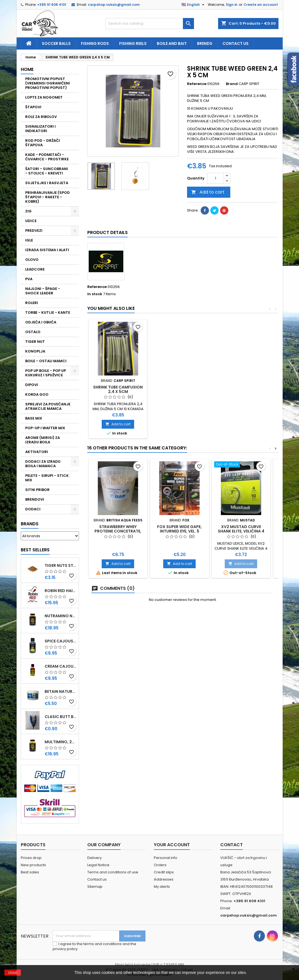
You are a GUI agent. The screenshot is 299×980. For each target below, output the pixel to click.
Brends (205, 43)
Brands (30, 524)
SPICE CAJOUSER (61, 641)
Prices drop (31, 858)
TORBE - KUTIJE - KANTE (48, 312)
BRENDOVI (35, 499)
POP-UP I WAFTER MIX (45, 428)
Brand (232, 84)
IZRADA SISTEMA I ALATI (47, 250)
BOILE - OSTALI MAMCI (46, 361)
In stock (95, 294)
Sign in (232, 5)
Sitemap (95, 887)
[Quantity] (216, 178)
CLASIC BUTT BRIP (61, 717)
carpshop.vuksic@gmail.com (114, 5)
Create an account (261, 5)
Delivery (94, 858)
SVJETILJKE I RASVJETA (47, 183)
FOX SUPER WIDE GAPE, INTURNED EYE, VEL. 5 (179, 529)
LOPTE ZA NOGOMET (44, 97)
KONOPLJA (35, 351)
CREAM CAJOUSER (61, 666)
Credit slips (164, 872)
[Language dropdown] (194, 5)
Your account (172, 845)
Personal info (166, 858)
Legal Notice (98, 865)
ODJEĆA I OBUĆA (41, 322)
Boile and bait (172, 43)
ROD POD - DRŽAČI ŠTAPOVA (43, 143)
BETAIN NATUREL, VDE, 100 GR (61, 691)
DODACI (33, 509)
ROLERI (32, 303)
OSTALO (33, 332)
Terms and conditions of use (113, 872)
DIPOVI (32, 385)
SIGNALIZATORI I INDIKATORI (40, 129)
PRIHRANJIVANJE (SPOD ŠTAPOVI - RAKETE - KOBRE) (48, 197)
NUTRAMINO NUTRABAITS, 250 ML (61, 616)
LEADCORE (35, 269)
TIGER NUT (35, 342)
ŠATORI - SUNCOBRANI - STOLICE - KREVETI (47, 171)
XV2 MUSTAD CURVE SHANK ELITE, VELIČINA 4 (241, 529)
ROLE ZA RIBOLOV (41, 117)
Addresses (164, 879)
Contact (232, 845)
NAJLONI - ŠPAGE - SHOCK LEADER (43, 291)
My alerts (162, 887)
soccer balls (56, 43)
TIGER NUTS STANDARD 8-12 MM (61, 565)
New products (33, 865)
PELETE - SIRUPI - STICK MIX (47, 478)
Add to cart (208, 192)
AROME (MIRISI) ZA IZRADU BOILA (43, 440)
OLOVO (32, 260)
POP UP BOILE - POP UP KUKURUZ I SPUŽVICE (46, 373)
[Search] (150, 24)
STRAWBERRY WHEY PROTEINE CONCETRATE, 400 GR (118, 531)
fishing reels (133, 43)
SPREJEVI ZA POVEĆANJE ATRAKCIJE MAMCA (48, 406)
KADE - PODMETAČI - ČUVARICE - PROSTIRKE (47, 157)
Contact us (236, 43)
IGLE (29, 240)
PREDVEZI (34, 231)
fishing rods (95, 43)
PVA (29, 279)
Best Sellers (35, 550)
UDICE (31, 221)
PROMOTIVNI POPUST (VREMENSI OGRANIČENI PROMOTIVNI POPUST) (48, 83)
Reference (197, 84)
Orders (160, 865)
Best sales (30, 872)
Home (27, 69)
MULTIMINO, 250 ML (61, 742)
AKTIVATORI (37, 452)
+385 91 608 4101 (52, 5)
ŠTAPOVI (33, 107)
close (13, 973)
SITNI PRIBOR (37, 490)
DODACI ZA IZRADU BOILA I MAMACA (43, 464)
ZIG (28, 211)
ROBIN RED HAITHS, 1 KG (61, 591)
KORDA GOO (37, 394)
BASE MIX (34, 418)
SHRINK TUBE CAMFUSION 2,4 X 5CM (118, 389)
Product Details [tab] (108, 232)
